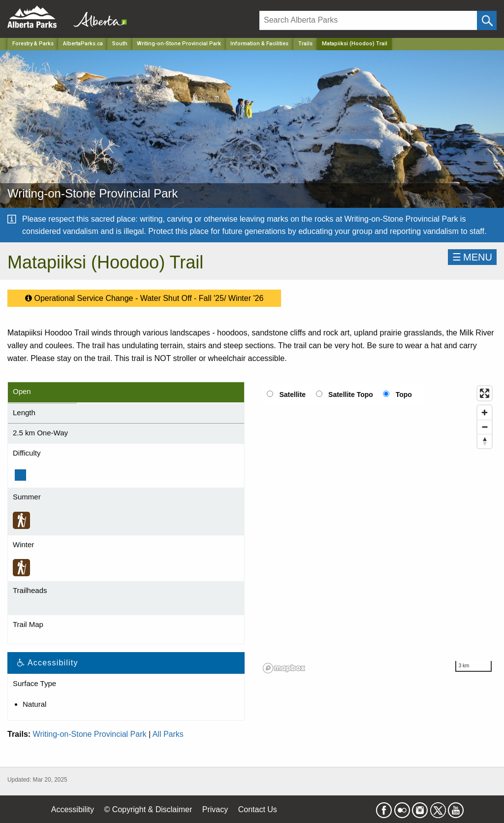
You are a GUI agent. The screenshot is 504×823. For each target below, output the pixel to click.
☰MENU (472, 257)
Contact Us (258, 809)
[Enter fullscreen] (485, 393)
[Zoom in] (485, 412)
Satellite (292, 395)
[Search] (368, 20)
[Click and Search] (487, 20)
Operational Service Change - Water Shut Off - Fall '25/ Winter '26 (144, 296)
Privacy (215, 809)
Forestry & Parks (33, 44)
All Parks (168, 734)
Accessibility (73, 809)
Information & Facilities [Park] (259, 44)
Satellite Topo (351, 395)
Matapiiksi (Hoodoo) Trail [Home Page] (355, 44)
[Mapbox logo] (284, 668)
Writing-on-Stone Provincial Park (90, 734)
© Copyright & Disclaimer (148, 809)
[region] (378, 529)
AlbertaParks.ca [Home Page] (83, 44)
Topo (404, 395)
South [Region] (120, 44)
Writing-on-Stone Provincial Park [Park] (179, 44)
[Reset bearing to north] (485, 441)
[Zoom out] (485, 427)
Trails (305, 44)
